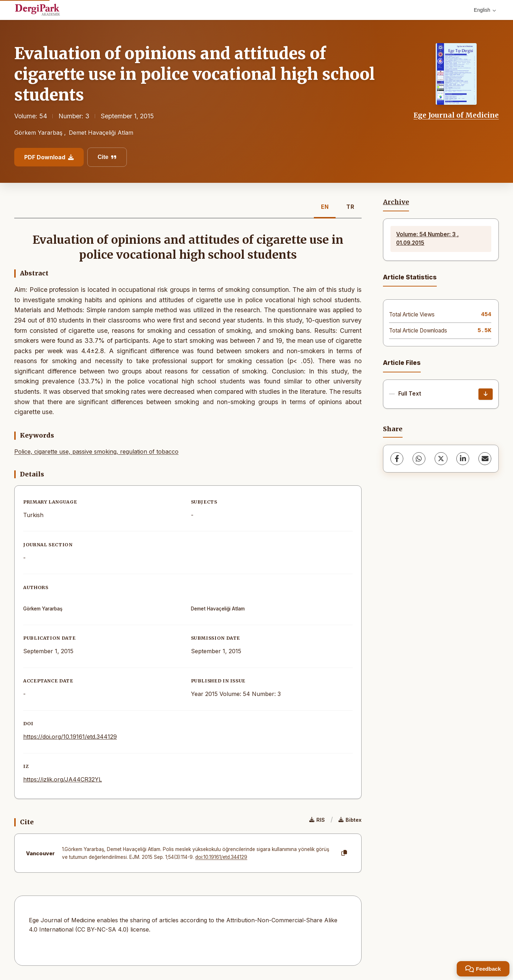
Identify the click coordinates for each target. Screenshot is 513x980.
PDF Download (49, 157)
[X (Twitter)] (441, 459)
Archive (396, 202)
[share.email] (485, 459)
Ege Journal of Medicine (456, 115)
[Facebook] (397, 459)
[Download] (486, 394)
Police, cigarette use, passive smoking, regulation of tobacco (96, 452)
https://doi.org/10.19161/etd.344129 (70, 737)
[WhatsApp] (419, 459)
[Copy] (344, 853)
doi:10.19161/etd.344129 (221, 857)
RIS (317, 820)
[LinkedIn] (463, 459)
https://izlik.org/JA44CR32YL (63, 779)
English (485, 10)
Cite (107, 157)
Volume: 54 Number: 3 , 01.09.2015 (427, 239)
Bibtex (350, 820)
